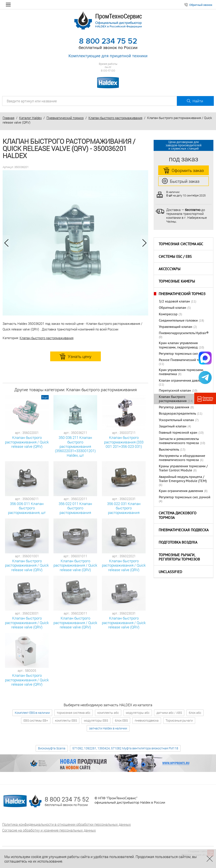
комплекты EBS (66, 720)
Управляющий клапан (176, 327)
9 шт (45, 397)
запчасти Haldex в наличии (108, 728)
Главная (8, 118)
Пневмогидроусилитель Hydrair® (184, 333)
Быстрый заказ (181, 181)
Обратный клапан (173, 308)
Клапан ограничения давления (183, 381)
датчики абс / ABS (169, 713)
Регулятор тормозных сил (178, 354)
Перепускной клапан (175, 391)
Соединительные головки (178, 321)
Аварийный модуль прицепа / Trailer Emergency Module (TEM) (183, 479)
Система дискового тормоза (178, 516)
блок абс (195, 713)
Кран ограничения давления (181, 491)
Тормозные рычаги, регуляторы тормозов (179, 558)
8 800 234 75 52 (108, 41)
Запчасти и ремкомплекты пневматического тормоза (179, 441)
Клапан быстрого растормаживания (115, 118)
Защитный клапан (173, 427)
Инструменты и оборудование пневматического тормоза (182, 458)
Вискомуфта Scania (52, 748)
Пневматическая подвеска (184, 530)
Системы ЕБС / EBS (175, 257)
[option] (75, 243)
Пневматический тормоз (65, 118)
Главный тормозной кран (178, 433)
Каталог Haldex (30, 118)
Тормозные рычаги (179, 720)
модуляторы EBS (96, 720)
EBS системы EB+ (36, 720)
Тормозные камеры (177, 282)
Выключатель (169, 450)
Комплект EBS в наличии (32, 713)
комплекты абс (108, 713)
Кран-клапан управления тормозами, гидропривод (178, 345)
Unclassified (170, 572)
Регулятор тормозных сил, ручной (185, 497)
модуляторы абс (138, 713)
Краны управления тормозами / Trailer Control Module (183, 468)
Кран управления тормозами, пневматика (181, 372)
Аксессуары (169, 269)
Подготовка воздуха (178, 543)
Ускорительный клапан (176, 420)
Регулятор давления (174, 407)
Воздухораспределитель (177, 414)
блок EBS (121, 720)
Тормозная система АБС (181, 244)
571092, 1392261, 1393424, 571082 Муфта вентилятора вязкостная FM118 (125, 748)
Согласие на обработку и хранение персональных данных (49, 830)
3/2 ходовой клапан (174, 302)
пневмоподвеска (147, 720)
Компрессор (168, 314)
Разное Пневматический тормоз (183, 360)
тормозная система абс (74, 713)
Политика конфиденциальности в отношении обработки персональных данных (66, 824)
